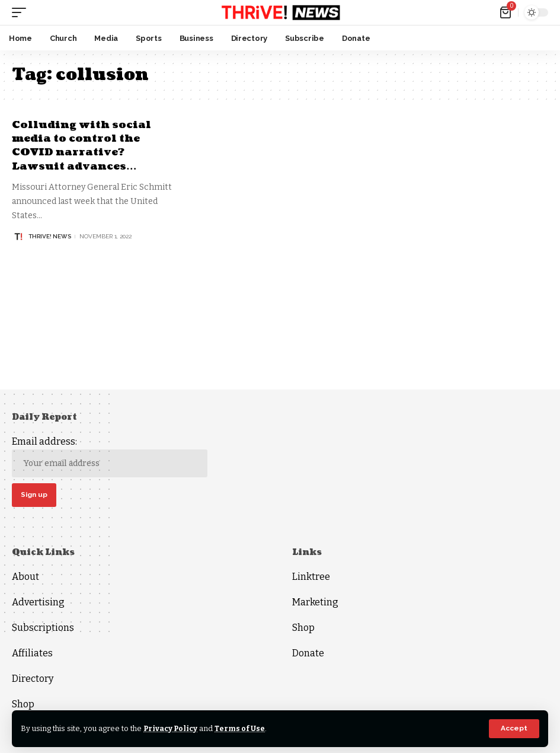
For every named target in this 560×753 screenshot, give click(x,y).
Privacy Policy (172, 728)
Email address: (110, 457)
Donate (308, 654)
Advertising (38, 603)
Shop (23, 705)
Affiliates (32, 654)
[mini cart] (506, 12)
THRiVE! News (50, 236)
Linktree (311, 577)
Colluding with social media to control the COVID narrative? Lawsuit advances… (83, 146)
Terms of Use (242, 728)
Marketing (315, 603)
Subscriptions (43, 628)
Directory (33, 679)
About (25, 577)
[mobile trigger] (22, 12)
